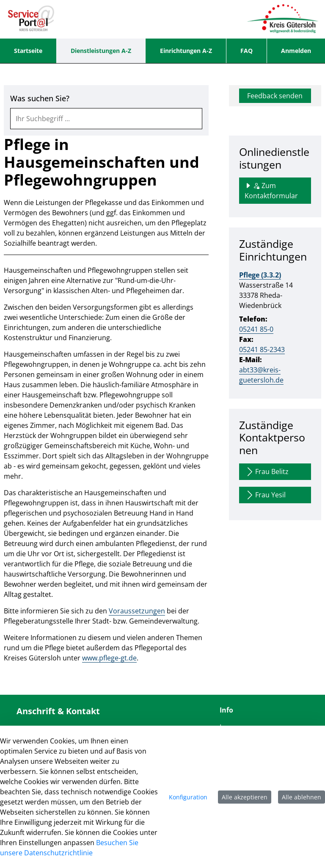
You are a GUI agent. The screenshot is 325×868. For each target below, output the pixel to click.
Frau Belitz (267, 472)
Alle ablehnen (302, 797)
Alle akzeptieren (245, 797)
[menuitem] (28, 51)
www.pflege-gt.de (109, 658)
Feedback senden (275, 96)
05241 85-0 (256, 329)
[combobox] (106, 119)
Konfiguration (188, 797)
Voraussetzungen (137, 611)
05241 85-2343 (262, 349)
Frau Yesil (265, 495)
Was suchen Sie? (40, 98)
